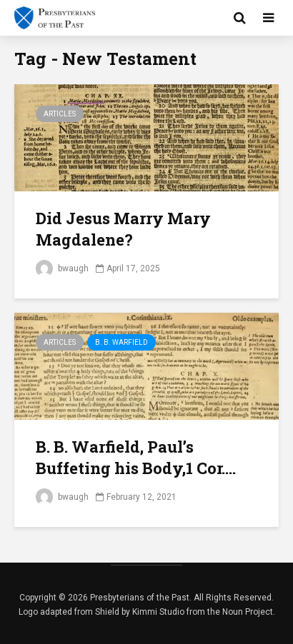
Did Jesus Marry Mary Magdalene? (123, 229)
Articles (60, 114)
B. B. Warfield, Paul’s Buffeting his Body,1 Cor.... (136, 457)
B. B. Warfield (121, 342)
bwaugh (62, 268)
